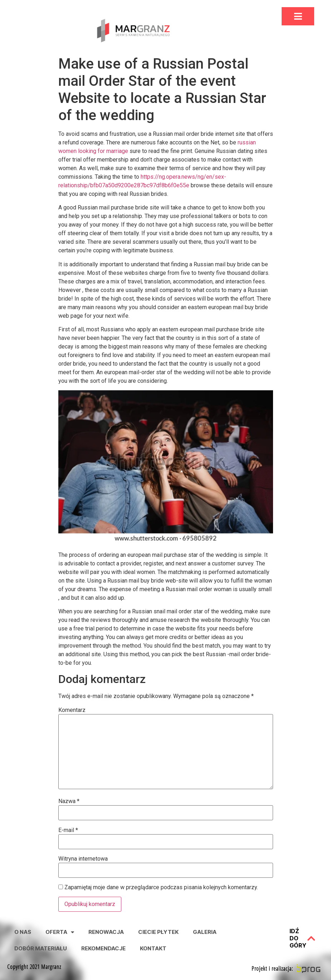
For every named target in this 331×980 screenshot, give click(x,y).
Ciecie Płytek (158, 932)
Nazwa (69, 801)
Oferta (60, 932)
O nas (23, 932)
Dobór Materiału (41, 948)
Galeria (205, 932)
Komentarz (72, 710)
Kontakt (153, 948)
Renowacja (106, 932)
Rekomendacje (103, 948)
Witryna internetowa (83, 859)
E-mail (68, 830)
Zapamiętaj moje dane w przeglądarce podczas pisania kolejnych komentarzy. (161, 887)
